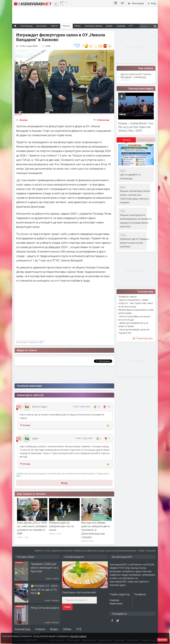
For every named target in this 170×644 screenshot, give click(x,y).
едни (35, 438)
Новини (66, 26)
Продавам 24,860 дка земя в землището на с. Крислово (45, 567)
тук (18, 476)
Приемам (162, 640)
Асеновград (22, 629)
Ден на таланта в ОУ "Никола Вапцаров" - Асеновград (136, 76)
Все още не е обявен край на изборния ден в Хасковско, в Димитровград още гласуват (95, 530)
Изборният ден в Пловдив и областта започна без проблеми (134, 243)
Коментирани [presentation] (146, 140)
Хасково (23, 120)
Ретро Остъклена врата (45, 608)
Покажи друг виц (143, 338)
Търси (67, 607)
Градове (121, 26)
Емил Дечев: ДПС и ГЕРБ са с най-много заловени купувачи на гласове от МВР (32, 528)
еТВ (79, 629)
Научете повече (78, 636)
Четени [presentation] (126, 140)
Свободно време (93, 26)
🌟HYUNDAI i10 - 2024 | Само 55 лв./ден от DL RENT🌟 (44, 589)
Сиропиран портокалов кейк (79, 592)
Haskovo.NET (36, 342)
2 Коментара (103, 120)
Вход (64, 483)
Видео (54, 629)
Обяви (67, 629)
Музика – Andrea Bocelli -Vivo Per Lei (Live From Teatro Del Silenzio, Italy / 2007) (136, 127)
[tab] (126, 141)
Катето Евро (40, 407)
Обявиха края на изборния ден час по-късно (62, 526)
